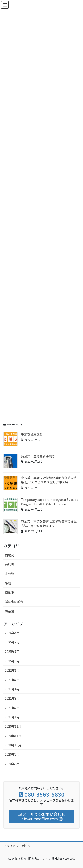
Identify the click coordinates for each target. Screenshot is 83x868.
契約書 (10, 564)
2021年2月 (12, 708)
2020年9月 (12, 754)
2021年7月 (12, 680)
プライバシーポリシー (19, 846)
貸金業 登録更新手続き (38, 456)
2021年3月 (12, 698)
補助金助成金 (14, 602)
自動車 (10, 592)
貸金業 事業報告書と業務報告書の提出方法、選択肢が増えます (49, 524)
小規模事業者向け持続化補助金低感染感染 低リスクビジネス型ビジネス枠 (49, 480)
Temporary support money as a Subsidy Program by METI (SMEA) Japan (50, 502)
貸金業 (10, 611)
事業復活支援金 (32, 434)
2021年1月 (12, 717)
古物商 (10, 555)
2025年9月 (12, 642)
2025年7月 (12, 651)
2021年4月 (12, 689)
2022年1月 (12, 670)
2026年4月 (12, 633)
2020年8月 (12, 764)
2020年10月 (13, 745)
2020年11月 (13, 736)
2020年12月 (13, 726)
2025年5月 (12, 661)
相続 (8, 583)
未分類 (10, 574)
